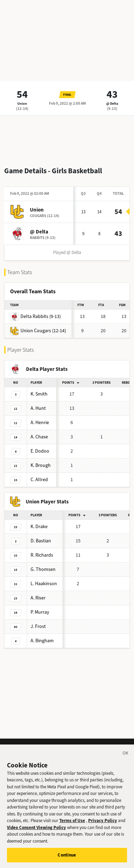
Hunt (38, 408)
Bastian (41, 541)
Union (22, 103)
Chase (39, 437)
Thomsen (43, 569)
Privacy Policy (103, 826)
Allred (39, 480)
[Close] (126, 760)
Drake (39, 527)
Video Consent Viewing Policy (36, 833)
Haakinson (44, 584)
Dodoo (40, 451)
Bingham (42, 641)
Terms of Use (72, 826)
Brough (41, 465)
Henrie (40, 423)
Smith (39, 394)
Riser (38, 598)
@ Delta (112, 103)
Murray (40, 612)
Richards (42, 555)
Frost (38, 626)
